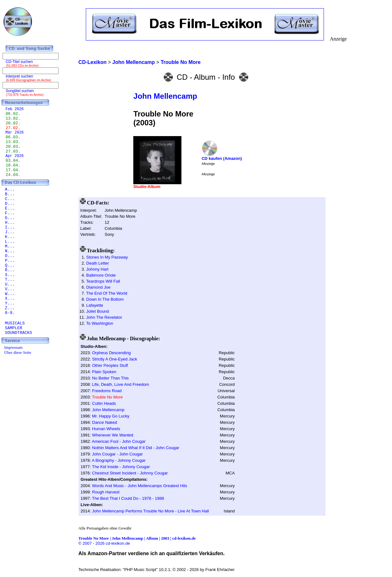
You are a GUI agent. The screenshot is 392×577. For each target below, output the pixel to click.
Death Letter (98, 263)
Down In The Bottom (105, 299)
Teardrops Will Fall (103, 281)
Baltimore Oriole (101, 275)
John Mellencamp (165, 96)
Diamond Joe (98, 287)
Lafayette (95, 305)
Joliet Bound (98, 311)
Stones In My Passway (107, 257)
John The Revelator (104, 317)
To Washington (100, 323)
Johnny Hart (97, 269)
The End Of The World (107, 293)
